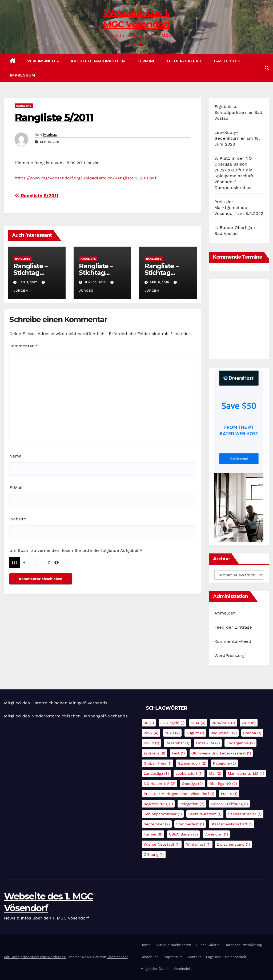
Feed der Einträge (233, 627)
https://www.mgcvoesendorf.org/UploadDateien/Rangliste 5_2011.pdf (86, 178)
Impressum (23, 75)
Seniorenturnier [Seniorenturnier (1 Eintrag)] (245, 814)
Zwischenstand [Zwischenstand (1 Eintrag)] (233, 844)
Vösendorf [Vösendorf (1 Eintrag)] (216, 834)
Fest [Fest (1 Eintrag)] (178, 753)
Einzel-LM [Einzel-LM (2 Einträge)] (208, 743)
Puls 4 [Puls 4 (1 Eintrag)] (229, 794)
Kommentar (23, 346)
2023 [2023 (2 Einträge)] (172, 733)
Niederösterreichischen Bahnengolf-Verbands (80, 716)
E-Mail (16, 487)
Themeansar (117, 957)
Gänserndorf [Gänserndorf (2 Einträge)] (192, 763)
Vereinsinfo (42, 61)
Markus (50, 135)
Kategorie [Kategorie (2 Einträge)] (224, 763)
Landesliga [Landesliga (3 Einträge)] (156, 773)
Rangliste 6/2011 (37, 196)
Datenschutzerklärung (243, 945)
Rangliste (24, 106)
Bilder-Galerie (185, 61)
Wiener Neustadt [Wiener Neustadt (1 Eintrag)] (162, 844)
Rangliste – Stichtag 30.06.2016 (96, 273)
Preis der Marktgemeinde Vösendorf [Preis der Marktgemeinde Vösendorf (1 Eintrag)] (179, 794)
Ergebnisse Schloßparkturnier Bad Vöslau (238, 112)
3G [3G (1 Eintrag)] (149, 723)
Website (18, 519)
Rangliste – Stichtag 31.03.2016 (162, 273)
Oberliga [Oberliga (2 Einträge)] (192, 784)
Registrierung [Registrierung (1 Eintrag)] (158, 804)
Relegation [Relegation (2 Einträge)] (192, 804)
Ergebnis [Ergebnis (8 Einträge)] (154, 753)
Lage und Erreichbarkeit (226, 957)
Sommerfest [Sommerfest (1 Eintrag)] (190, 824)
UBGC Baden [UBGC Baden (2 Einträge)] (183, 834)
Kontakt (194, 957)
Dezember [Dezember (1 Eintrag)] (177, 743)
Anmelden (225, 613)
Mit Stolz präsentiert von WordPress (35, 957)
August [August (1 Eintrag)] (195, 733)
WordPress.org (230, 655)
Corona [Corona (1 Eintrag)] (252, 733)
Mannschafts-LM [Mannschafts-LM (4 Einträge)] (246, 773)
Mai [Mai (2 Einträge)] (215, 773)
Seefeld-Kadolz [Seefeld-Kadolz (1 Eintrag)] (205, 814)
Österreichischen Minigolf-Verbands (69, 703)
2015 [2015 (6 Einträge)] (249, 723)
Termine (146, 61)
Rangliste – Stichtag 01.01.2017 (30, 273)
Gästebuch (227, 61)
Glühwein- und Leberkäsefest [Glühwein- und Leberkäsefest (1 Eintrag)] (221, 753)
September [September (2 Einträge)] (157, 824)
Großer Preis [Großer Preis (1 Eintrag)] (158, 763)
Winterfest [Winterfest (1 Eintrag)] (198, 844)
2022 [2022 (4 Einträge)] (151, 733)
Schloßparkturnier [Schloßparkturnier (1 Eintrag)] (163, 814)
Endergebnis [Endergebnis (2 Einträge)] (240, 743)
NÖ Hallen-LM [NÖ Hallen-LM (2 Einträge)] (160, 784)
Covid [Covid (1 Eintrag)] (151, 743)
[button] (267, 68)
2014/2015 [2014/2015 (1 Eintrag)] (223, 723)
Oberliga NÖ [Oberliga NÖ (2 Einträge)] (223, 784)
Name (15, 456)
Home (145, 945)
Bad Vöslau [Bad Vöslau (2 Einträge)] (224, 733)
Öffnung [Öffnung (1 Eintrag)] (154, 854)
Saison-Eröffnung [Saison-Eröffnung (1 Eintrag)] (229, 804)
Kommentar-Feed (233, 641)
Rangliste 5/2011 (54, 117)
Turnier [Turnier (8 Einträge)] (153, 834)
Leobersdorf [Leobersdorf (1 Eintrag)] (189, 773)
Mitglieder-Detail (154, 969)
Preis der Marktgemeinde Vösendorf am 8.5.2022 (239, 208)
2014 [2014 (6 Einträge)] (198, 723)
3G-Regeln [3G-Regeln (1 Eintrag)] (173, 723)
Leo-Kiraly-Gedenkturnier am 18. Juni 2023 (237, 138)
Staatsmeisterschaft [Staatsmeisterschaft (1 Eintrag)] (232, 824)
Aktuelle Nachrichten (98, 61)
